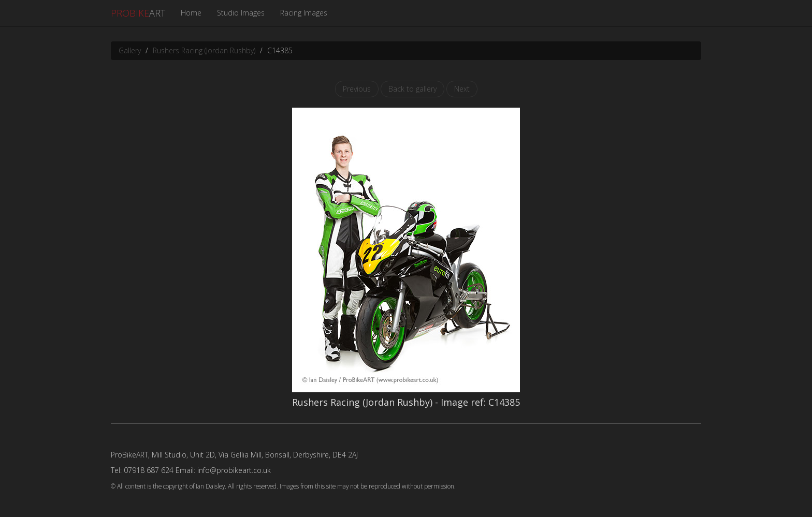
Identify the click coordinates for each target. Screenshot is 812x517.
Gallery (130, 50)
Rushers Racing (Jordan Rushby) (204, 50)
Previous (357, 89)
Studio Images (241, 13)
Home (191, 13)
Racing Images (304, 13)
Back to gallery (412, 89)
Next (462, 89)
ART (138, 13)
